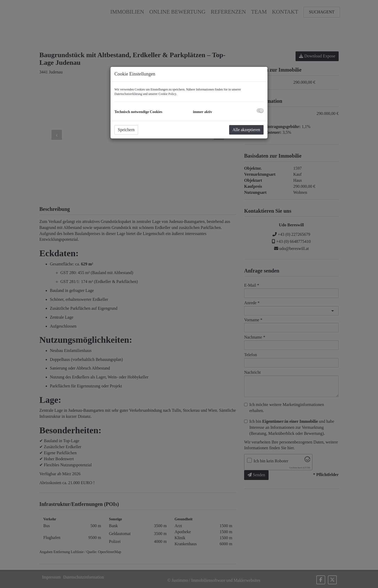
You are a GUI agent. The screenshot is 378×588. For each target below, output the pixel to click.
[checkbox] (260, 111)
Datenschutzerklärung (128, 94)
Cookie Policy (167, 94)
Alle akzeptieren (246, 130)
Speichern (126, 130)
